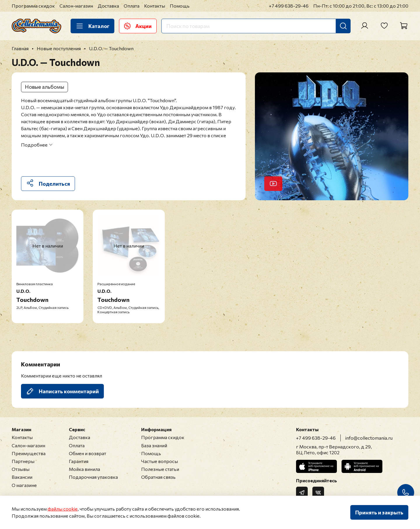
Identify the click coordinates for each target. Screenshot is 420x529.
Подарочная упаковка (93, 477)
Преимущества (29, 453)
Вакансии (22, 477)
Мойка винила (84, 469)
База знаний (154, 445)
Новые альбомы (44, 87)
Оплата (132, 6)
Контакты (155, 6)
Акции (138, 26)
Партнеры (23, 461)
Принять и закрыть (379, 512)
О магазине (24, 485)
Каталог (92, 26)
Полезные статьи (160, 469)
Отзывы (21, 469)
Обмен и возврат (87, 453)
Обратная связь (158, 477)
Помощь (180, 6)
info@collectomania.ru (369, 438)
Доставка (108, 6)
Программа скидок (33, 6)
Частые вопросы (160, 461)
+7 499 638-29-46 (289, 6)
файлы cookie (63, 509)
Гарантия (79, 461)
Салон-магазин (76, 6)
